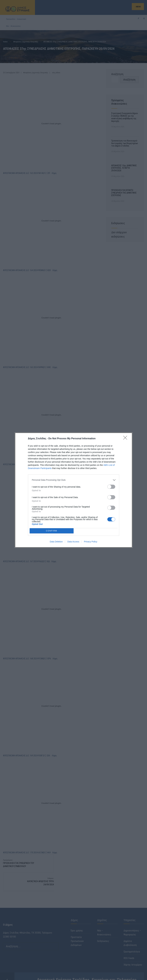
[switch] (111, 487)
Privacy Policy (91, 542)
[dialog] (74, 490)
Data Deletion (56, 542)
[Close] (126, 439)
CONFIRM (52, 531)
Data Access (73, 542)
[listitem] (74, 480)
